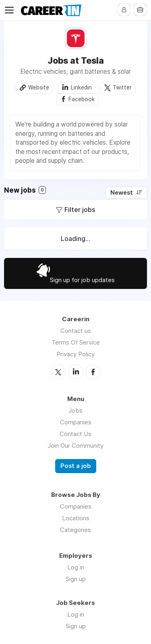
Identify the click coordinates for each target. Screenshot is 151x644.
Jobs (75, 410)
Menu (11, 10)
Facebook (82, 99)
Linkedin (81, 87)
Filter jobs (80, 210)
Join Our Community (75, 446)
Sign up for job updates (82, 280)
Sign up (76, 579)
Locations (76, 518)
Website (39, 87)
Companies (76, 422)
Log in (76, 567)
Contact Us (75, 434)
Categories (75, 530)
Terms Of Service (76, 342)
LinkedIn (76, 372)
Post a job (76, 466)
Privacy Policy (75, 354)
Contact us (76, 331)
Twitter (122, 87)
